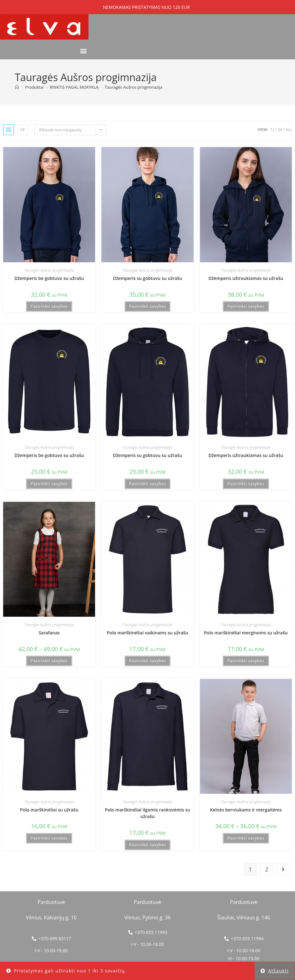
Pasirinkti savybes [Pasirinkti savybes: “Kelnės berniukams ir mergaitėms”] (246, 838)
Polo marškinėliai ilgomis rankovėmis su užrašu (147, 813)
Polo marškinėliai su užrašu (49, 810)
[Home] (17, 87)
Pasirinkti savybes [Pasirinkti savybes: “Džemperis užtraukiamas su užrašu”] (246, 306)
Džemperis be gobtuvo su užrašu (49, 278)
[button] (83, 51)
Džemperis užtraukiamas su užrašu (246, 278)
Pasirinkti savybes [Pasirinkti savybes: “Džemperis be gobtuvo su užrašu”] (49, 306)
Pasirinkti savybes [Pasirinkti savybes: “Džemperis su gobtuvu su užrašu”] (148, 306)
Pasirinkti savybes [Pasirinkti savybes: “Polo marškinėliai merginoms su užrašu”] (246, 661)
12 (273, 130)
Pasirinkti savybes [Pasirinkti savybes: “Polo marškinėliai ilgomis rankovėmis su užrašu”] (148, 845)
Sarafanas (49, 633)
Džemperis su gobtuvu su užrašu (147, 278)
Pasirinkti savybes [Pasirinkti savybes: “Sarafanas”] (49, 661)
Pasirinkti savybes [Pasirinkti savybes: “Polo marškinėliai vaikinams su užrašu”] (148, 661)
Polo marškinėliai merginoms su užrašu (246, 633)
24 (280, 130)
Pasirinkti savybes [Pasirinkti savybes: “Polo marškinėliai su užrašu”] (49, 838)
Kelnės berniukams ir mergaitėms (246, 810)
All (289, 130)
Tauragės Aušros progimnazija (133, 87)
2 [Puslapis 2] (267, 869)
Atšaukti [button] (278, 971)
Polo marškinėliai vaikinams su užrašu (148, 633)
